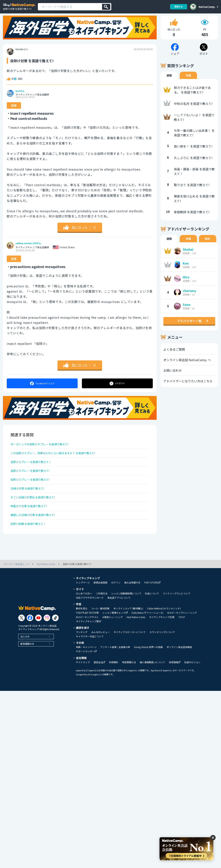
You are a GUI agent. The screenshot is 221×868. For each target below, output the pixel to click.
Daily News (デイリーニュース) (147, 633)
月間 (188, 83)
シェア (42, 391)
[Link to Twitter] (22, 639)
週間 (169, 83)
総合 (208, 246)
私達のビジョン (192, 683)
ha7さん (20, 99)
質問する (177, 7)
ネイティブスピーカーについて (130, 653)
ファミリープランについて (177, 614)
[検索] (106, 7)
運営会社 (99, 683)
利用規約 (114, 683)
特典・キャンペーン (86, 668)
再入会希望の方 (132, 603)
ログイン (116, 603)
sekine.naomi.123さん (28, 251)
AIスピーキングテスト (87, 638)
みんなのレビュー (101, 653)
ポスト (118, 391)
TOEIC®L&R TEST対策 (87, 633)
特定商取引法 (129, 683)
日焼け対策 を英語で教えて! (30, 503)
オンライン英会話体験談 (179, 668)
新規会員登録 (101, 603)
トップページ (83, 603)
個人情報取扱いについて (152, 683)
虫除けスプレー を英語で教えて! (33, 483)
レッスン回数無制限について (126, 614)
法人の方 (25, 657)
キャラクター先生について (90, 657)
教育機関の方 (27, 664)
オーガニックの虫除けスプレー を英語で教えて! (44, 452)
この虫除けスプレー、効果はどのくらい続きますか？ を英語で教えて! (59, 462)
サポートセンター (86, 672)
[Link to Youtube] (38, 639)
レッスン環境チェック (115, 634)
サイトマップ (83, 683)
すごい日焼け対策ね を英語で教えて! (36, 513)
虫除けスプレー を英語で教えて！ (34, 473)
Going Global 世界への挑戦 (148, 668)
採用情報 (175, 683)
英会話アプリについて (119, 618)
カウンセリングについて (162, 653)
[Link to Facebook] (30, 639)
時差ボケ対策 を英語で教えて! (31, 524)
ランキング (82, 653)
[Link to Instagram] (47, 639)
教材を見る (82, 629)
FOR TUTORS (152, 603)
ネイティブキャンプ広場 (162, 638)
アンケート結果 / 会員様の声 (115, 668)
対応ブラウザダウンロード (90, 618)
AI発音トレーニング (113, 638)
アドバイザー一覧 (189, 328)
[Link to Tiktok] (55, 639)
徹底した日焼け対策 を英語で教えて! (36, 534)
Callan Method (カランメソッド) (164, 629)
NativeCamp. (207, 7)
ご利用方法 (102, 614)
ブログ (182, 638)
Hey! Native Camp (136, 638)
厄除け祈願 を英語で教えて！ (31, 544)
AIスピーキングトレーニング (182, 633)
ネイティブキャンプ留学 (88, 642)
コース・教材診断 (100, 629)
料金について (152, 614)
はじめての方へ (84, 614)
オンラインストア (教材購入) (128, 629)
